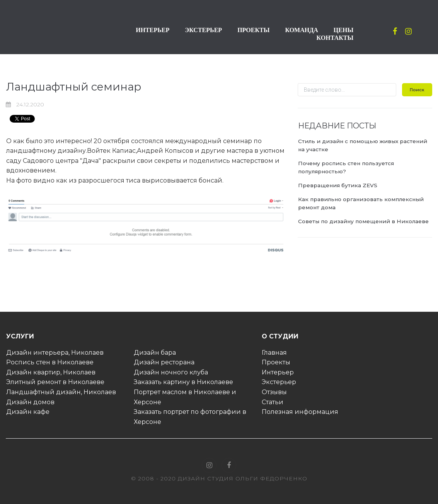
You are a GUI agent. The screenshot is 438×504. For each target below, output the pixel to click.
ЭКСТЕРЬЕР (203, 30)
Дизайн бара (155, 353)
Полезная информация (300, 412)
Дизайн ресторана (164, 362)
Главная (274, 353)
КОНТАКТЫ (335, 38)
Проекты (276, 362)
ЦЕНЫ (343, 30)
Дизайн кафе (28, 412)
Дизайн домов (30, 402)
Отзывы (274, 392)
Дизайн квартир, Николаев (51, 372)
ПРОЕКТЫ (253, 30)
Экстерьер (279, 382)
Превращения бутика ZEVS (338, 185)
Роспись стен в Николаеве (50, 362)
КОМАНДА (301, 30)
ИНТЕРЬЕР (153, 30)
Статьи (273, 402)
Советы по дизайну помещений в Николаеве (364, 221)
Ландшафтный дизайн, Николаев (61, 392)
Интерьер (278, 372)
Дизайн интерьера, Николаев (55, 353)
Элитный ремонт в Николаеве (55, 382)
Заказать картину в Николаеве (183, 382)
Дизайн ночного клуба (171, 372)
